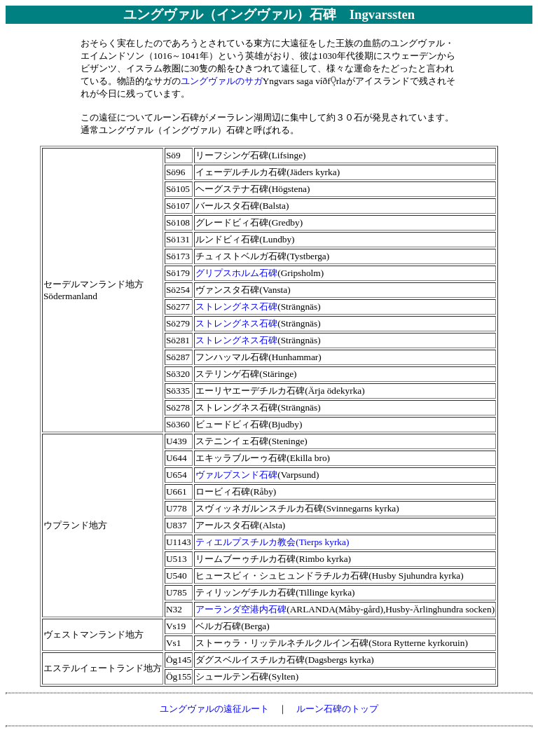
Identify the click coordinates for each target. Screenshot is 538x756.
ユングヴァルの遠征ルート (214, 709)
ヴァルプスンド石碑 (236, 475)
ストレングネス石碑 (236, 307)
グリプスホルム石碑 (236, 273)
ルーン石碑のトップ (337, 709)
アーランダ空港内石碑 (241, 609)
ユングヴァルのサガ (222, 81)
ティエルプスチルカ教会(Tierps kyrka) (272, 542)
